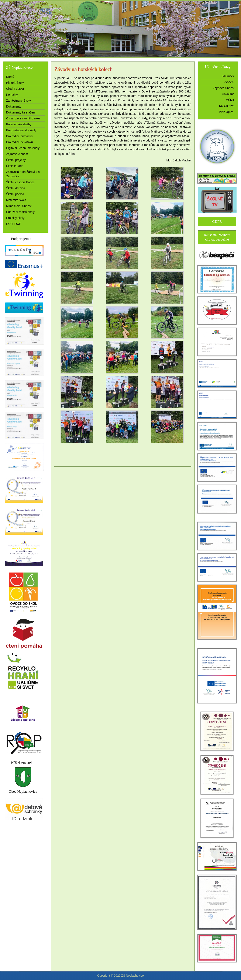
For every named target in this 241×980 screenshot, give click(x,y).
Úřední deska (15, 89)
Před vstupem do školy (21, 130)
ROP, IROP (14, 224)
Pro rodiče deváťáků (20, 142)
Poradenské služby (19, 124)
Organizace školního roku (23, 118)
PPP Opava (227, 112)
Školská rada (15, 166)
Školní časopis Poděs (20, 182)
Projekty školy (15, 218)
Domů (10, 77)
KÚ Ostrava (227, 106)
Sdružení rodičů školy (20, 212)
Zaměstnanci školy (18, 101)
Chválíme (228, 94)
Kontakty (12, 95)
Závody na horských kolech (83, 69)
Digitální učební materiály (23, 148)
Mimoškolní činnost (19, 206)
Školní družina (16, 188)
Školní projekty (16, 160)
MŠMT (230, 100)
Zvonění (229, 82)
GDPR (217, 222)
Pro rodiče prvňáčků (19, 136)
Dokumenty (14, 106)
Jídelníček (228, 76)
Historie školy (15, 83)
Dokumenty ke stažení (21, 112)
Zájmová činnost (17, 154)
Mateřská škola (16, 200)
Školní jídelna (15, 194)
